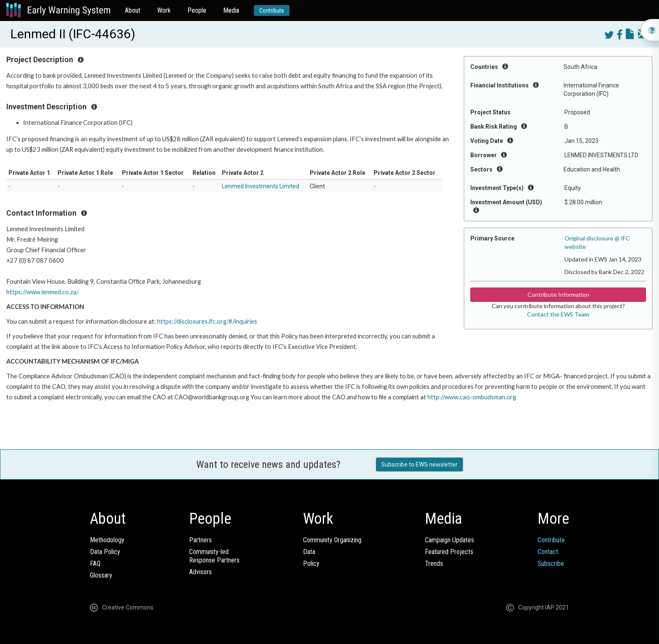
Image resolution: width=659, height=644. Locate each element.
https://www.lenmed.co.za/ (42, 292)
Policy (311, 563)
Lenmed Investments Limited (261, 186)
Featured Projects (449, 552)
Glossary (101, 575)
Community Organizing (332, 540)
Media (231, 10)
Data (309, 552)
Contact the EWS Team (558, 314)
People (197, 10)
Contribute (272, 11)
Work (164, 10)
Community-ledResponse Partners (214, 556)
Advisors (200, 572)
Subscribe (551, 563)
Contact (548, 552)
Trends (434, 563)
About (133, 10)
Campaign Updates (449, 540)
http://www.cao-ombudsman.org (472, 397)
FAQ (95, 563)
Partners (200, 540)
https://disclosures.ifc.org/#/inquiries (207, 321)
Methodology (107, 540)
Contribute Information (558, 294)
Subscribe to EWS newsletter (419, 465)
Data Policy (105, 552)
